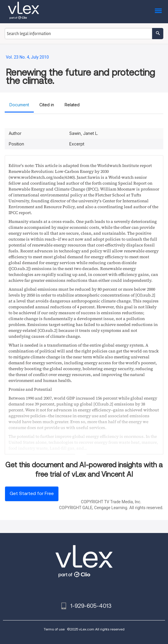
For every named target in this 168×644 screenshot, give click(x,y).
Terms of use (54, 629)
